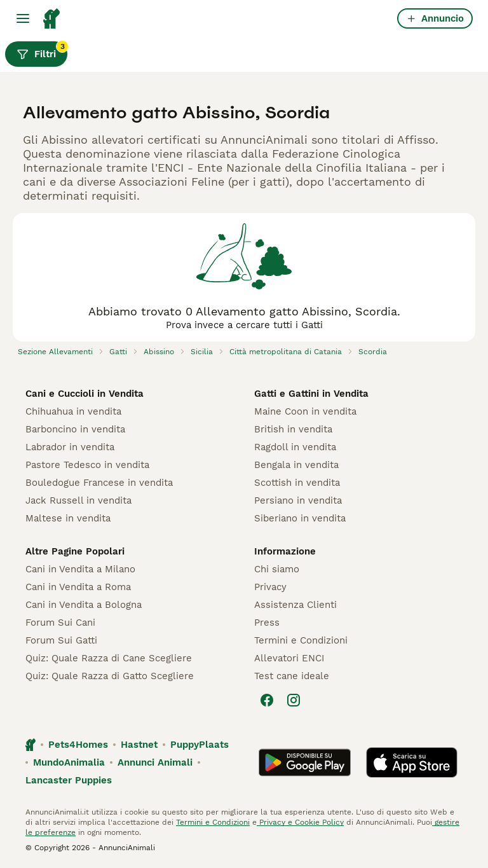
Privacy (270, 587)
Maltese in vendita (68, 518)
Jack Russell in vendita (78, 500)
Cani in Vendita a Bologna (84, 605)
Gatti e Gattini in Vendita (311, 394)
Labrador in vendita (70, 447)
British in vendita (293, 429)
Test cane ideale (292, 676)
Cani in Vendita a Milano (80, 569)
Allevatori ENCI (289, 658)
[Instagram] (294, 700)
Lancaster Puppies (69, 780)
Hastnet (139, 745)
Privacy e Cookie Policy (300, 822)
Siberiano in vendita (300, 518)
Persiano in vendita (298, 500)
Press (267, 623)
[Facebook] (267, 700)
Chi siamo (277, 569)
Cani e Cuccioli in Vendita (85, 394)
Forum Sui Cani (60, 623)
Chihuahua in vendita (73, 411)
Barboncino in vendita (75, 429)
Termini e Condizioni (301, 640)
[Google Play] (305, 762)
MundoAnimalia (69, 762)
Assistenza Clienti (295, 605)
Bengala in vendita (296, 465)
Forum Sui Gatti (61, 640)
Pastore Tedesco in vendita (87, 465)
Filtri (42, 51)
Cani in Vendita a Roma (78, 587)
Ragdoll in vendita (295, 447)
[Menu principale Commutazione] (23, 18)
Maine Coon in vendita (305, 411)
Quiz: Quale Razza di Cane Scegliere (109, 658)
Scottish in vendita (297, 483)
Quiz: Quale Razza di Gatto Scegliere (110, 676)
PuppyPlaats (200, 745)
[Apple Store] (412, 762)
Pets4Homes (78, 745)
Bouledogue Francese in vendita (99, 483)
